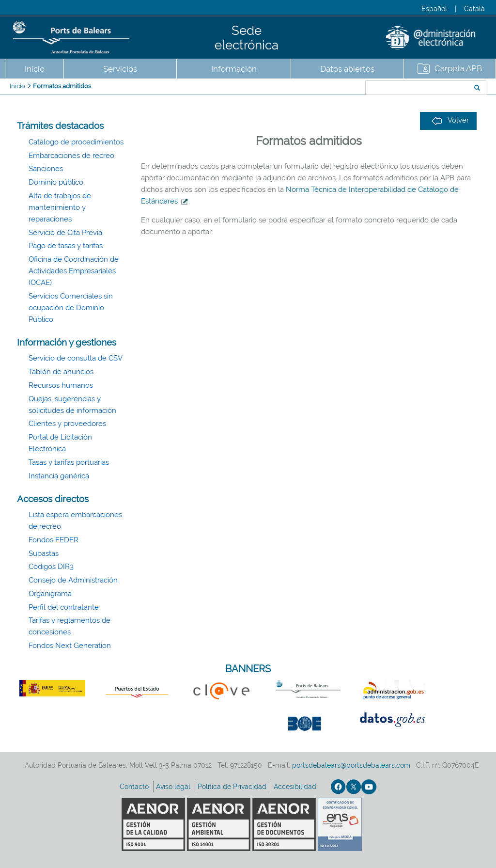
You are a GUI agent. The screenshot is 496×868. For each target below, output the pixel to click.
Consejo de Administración (73, 580)
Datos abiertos (347, 69)
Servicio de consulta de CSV (76, 358)
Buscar (333, 89)
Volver (450, 120)
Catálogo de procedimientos (76, 142)
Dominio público (56, 182)
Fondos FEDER (54, 540)
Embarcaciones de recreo (71, 156)
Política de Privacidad (233, 787)
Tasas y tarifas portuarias (69, 462)
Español (434, 9)
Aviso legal (174, 787)
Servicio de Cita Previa (65, 233)
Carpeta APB (458, 68)
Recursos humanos (61, 385)
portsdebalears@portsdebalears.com (351, 765)
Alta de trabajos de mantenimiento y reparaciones (60, 207)
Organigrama (50, 594)
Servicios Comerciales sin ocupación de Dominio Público (71, 308)
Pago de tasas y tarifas (66, 246)
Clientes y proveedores (67, 424)
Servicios (120, 69)
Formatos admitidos (62, 86)
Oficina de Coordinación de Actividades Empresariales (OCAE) (74, 271)
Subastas (44, 553)
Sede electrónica (247, 38)
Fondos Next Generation (70, 646)
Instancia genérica (59, 476)
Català (474, 9)
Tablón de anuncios (61, 372)
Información (234, 69)
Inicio (35, 69)
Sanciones (46, 169)
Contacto (135, 787)
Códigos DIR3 (51, 567)
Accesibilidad (296, 787)
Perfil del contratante (64, 607)
